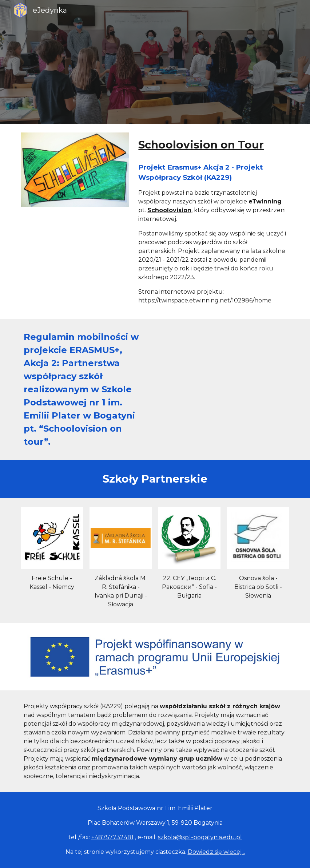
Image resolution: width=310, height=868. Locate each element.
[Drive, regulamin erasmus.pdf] (224, 363)
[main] (212, 145)
